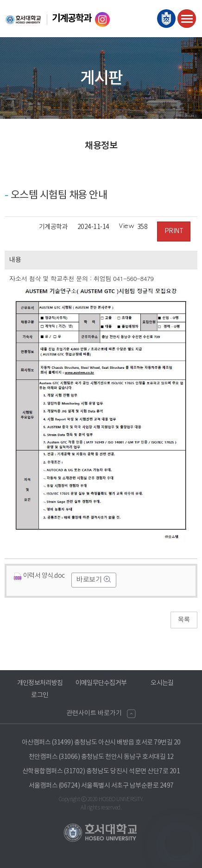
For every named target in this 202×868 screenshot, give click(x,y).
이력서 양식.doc (40, 576)
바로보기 (90, 580)
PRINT (174, 231)
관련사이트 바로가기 (94, 713)
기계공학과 (72, 19)
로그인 (40, 695)
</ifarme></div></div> (179, 842)
